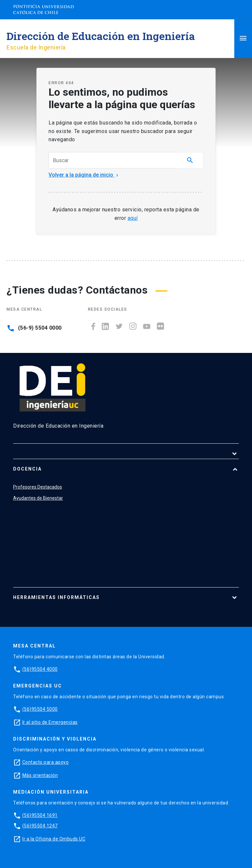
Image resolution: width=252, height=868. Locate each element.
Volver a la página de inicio (84, 175)
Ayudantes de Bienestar (38, 498)
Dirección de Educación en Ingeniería (101, 36)
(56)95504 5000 (40, 709)
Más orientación (40, 775)
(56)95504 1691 (40, 815)
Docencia (27, 469)
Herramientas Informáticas (56, 597)
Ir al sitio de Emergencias (50, 722)
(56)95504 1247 (40, 826)
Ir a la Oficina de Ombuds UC (54, 839)
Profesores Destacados (38, 487)
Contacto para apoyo (46, 762)
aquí (133, 218)
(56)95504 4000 (40, 669)
